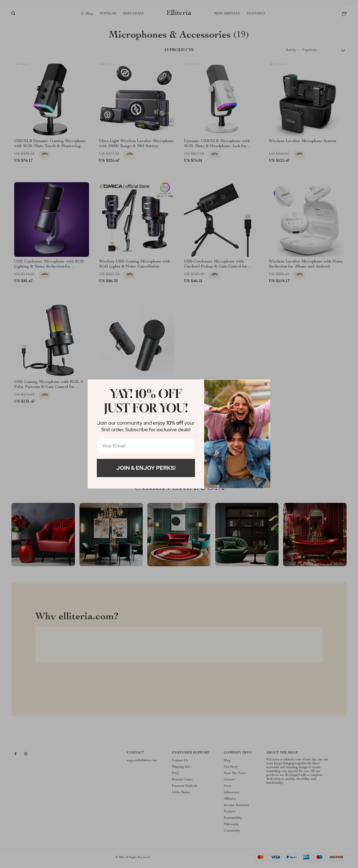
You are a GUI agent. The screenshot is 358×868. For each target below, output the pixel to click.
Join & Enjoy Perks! (146, 468)
